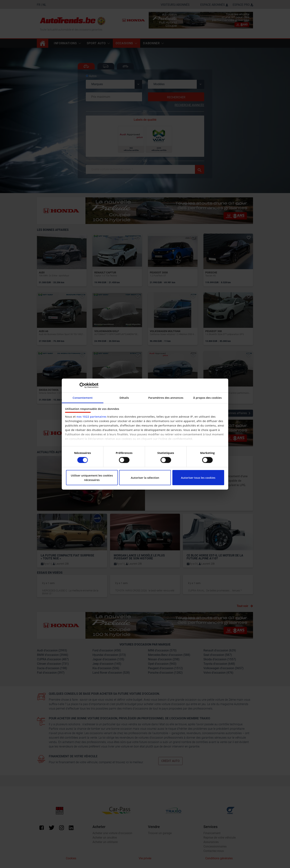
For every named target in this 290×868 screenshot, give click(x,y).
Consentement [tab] (83, 397)
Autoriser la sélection (145, 478)
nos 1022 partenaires (92, 417)
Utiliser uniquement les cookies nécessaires (92, 478)
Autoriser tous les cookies (198, 478)
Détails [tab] (124, 397)
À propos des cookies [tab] (207, 397)
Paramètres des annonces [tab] (166, 397)
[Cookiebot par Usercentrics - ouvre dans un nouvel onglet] (82, 385)
